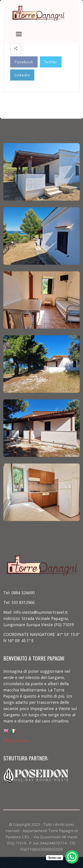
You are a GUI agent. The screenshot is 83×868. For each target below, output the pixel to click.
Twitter (51, 62)
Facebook (24, 62)
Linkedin (22, 75)
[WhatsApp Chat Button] (72, 857)
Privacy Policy (16, 740)
